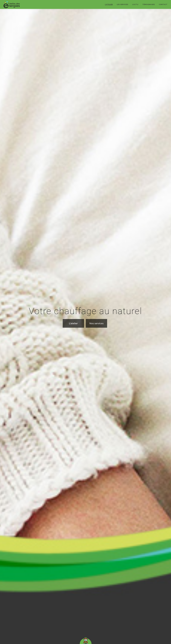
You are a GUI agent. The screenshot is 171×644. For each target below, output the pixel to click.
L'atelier (73, 332)
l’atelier (109, 4)
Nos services (96, 332)
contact (163, 4)
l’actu (135, 4)
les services (123, 4)
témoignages (149, 4)
